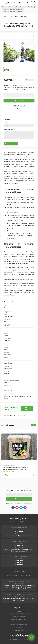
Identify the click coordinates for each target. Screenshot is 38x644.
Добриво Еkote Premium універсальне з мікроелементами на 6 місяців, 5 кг (16, 469)
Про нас (19, 611)
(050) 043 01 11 (19, 561)
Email (5, 122)
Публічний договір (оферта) (19, 614)
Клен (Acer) (31, 7)
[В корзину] (34, 475)
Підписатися (19, 499)
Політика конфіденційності (19, 625)
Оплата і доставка (19, 617)
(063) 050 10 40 (19, 545)
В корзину (19, 101)
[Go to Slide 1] (6, 69)
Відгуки (24, 17)
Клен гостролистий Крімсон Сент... (13, 9)
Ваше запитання (9, 130)
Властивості (14, 17)
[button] (19, 51)
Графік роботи (19, 630)
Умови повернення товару (19, 619)
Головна (4, 7)
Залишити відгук (27, 408)
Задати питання (11, 144)
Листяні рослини (21, 7)
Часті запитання (19, 622)
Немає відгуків (15, 29)
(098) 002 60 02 (19, 562)
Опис (5, 17)
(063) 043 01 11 (19, 564)
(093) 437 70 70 (19, 532)
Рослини (11, 7)
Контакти (19, 627)
